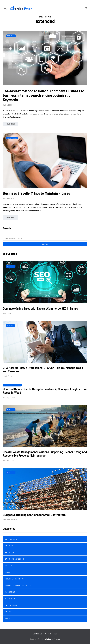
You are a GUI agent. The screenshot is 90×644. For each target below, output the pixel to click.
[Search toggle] (85, 8)
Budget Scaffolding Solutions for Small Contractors (34, 515)
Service (9, 612)
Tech (7, 618)
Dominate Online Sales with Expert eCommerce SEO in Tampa (40, 308)
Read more (11, 124)
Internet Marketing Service (19, 585)
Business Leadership (12, 385)
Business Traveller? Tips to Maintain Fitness (36, 193)
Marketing (10, 592)
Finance (10, 326)
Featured (10, 566)
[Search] (45, 238)
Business (11, 266)
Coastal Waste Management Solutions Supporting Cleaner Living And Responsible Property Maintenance (45, 454)
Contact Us (37, 634)
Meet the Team (51, 634)
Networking (12, 138)
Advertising (11, 539)
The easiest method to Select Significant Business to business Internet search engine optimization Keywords (43, 95)
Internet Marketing (15, 579)
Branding (11, 36)
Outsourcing (11, 605)
